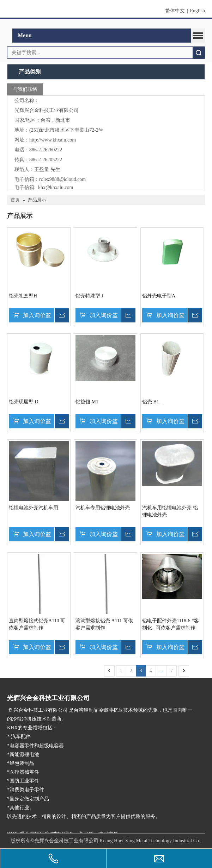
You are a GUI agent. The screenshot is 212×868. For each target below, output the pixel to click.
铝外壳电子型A (159, 295)
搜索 (199, 53)
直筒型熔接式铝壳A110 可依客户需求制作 (37, 624)
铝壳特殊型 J (89, 295)
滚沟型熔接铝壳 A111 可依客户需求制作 (104, 624)
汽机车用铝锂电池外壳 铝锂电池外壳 (170, 511)
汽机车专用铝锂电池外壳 (103, 507)
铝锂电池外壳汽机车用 (34, 507)
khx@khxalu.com (56, 187)
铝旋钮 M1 (87, 401)
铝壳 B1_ (152, 401)
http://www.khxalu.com (53, 140)
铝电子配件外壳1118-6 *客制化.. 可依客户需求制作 (171, 624)
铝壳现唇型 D (24, 401)
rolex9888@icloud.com (62, 179)
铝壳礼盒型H (23, 295)
